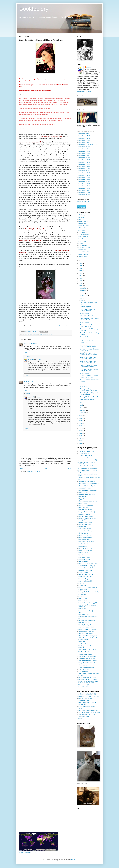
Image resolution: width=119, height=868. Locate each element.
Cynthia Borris (83, 224)
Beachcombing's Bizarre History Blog (89, 696)
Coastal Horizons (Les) (85, 535)
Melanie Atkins (83, 245)
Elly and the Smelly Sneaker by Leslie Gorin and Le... (89, 370)
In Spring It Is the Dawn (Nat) (87, 566)
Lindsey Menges (83, 237)
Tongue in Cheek (83, 672)
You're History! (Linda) (85, 687)
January (83, 413)
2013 (80, 423)
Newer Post (23, 468)
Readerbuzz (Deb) (84, 615)
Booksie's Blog (83, 527)
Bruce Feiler (82, 219)
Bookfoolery (34, 9)
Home (46, 468)
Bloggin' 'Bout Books (84, 499)
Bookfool (31, 359)
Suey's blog (82, 642)
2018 (80, 283)
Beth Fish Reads (83, 492)
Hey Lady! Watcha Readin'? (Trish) (88, 564)
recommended (28, 334)
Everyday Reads (83, 553)
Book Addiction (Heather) (86, 505)
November (83, 291)
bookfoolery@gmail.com (36, 327)
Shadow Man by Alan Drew (88, 399)
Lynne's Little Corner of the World (88, 588)
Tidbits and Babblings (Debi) (87, 667)
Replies (28, 356)
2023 (80, 271)
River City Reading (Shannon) (87, 625)
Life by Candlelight (84, 579)
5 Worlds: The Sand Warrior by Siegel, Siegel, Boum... (89, 377)
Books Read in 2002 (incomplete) (88, 145)
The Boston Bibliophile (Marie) (87, 650)
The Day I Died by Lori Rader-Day (90, 397)
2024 (80, 268)
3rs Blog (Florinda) (84, 454)
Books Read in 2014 (84, 171)
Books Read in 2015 (84, 173)
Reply (25, 352)
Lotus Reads (82, 585)
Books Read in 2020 (84, 184)
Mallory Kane (82, 241)
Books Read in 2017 (84, 177)
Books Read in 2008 (84, 158)
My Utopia (81, 596)
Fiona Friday (84, 386)
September (84, 296)
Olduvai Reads (83, 601)
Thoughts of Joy (83, 665)
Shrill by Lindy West (86, 307)
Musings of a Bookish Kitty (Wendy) (89, 592)
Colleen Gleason (83, 221)
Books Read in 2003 (84, 147)
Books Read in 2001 (84, 142)
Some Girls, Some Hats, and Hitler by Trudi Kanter (90, 394)
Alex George (82, 215)
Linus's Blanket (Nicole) (85, 581)
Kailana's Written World (85, 570)
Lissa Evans (82, 239)
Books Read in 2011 (84, 164)
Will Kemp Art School (84, 719)
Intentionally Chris (84, 701)
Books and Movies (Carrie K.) (87, 516)
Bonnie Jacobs (28, 344)
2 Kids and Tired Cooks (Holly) (87, 694)
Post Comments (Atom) (34, 471)
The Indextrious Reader (85, 654)
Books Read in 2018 (84, 179)
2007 (80, 438)
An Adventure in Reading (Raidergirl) (89, 484)
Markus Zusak (83, 243)
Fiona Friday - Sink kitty (87, 316)
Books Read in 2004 (84, 149)
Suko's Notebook (83, 644)
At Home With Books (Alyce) (87, 486)
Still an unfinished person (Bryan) (88, 636)
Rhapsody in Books (84, 623)
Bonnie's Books (83, 503)
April (82, 405)
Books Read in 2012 (84, 166)
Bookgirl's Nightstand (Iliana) (87, 512)
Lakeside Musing (83, 572)
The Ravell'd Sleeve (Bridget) (87, 658)
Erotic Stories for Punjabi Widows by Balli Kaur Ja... (90, 319)
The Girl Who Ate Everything (87, 715)
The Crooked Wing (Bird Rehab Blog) (89, 712)
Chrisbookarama (83, 533)
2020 (80, 278)
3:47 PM (39, 359)
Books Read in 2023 (84, 190)
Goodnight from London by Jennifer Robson (88, 310)
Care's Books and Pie (85, 529)
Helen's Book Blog (84, 561)
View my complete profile (84, 92)
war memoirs (46, 334)
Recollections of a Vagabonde (87, 621)
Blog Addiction (83, 497)
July (82, 298)
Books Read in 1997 (84, 134)
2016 (80, 416)
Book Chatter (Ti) (83, 508)
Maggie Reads (83, 590)
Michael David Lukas (84, 248)
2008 (80, 436)
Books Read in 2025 (84, 195)
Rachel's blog (82, 609)
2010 (80, 431)
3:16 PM (30, 381)
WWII (52, 334)
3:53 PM (39, 397)
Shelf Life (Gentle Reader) (86, 634)
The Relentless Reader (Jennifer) (88, 661)
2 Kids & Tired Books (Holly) (86, 451)
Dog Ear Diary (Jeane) (85, 544)
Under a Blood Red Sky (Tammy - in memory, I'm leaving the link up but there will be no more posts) (89, 681)
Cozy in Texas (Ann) (84, 540)
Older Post (68, 468)
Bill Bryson (82, 217)
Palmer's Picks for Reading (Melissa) (89, 603)
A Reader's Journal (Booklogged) (88, 468)
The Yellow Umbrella (84, 717)
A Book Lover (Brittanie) (85, 458)
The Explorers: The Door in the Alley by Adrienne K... (89, 326)
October (83, 293)
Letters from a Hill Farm (85, 577)
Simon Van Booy (83, 254)
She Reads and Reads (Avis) (87, 631)
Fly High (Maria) (83, 555)
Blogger (73, 860)
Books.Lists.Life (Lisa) (85, 524)
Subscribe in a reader (83, 202)
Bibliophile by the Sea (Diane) (87, 495)
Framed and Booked (84, 557)
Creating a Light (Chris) (85, 698)
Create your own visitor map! (27, 852)
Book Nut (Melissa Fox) (85, 510)
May (82, 403)
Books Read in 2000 (84, 140)
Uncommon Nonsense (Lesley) (87, 677)
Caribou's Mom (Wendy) (85, 531)
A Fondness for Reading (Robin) (88, 460)
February (83, 410)
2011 (80, 428)
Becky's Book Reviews (85, 488)
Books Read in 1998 (84, 136)
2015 (80, 418)
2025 (80, 266)
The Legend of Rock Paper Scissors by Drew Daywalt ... (89, 346)
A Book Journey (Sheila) (85, 456)
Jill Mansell (82, 228)
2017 (80, 286)
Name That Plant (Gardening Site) (88, 710)
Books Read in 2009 (84, 160)
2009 (80, 433)
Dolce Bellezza (83, 546)
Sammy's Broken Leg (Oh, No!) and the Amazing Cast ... (89, 366)
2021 (80, 276)
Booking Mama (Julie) (85, 514)
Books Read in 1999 (84, 138)
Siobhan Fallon (83, 256)
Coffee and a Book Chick (86, 537)
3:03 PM (36, 344)
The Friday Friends (84, 652)
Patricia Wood (82, 250)
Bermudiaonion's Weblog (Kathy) (88, 490)
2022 (80, 273)
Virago (41, 334)
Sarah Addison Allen (84, 252)
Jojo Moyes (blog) (84, 235)
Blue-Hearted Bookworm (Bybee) (88, 501)
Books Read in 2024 (84, 193)
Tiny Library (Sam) (84, 669)
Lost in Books (82, 583)
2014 (80, 421)
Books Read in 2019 (84, 182)
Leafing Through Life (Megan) (87, 574)
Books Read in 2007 (84, 155)
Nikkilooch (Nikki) (83, 598)
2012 (80, 426)
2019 (80, 281)
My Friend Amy (83, 594)
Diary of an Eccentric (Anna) (87, 542)
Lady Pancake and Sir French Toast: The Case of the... (88, 358)
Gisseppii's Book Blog (85, 559)
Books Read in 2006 (84, 153)
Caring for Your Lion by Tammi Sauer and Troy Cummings (89, 354)
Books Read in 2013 (84, 169)
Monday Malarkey (85, 313)
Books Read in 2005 (84, 151)
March (82, 408)
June (82, 301)
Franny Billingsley (84, 226)
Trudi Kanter (35, 334)
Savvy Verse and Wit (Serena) (87, 629)
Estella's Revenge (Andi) (86, 551)
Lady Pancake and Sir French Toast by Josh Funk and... (88, 362)
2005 (80, 443)
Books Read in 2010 (84, 162)
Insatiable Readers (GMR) (86, 568)
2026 (80, 263)
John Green (82, 230)
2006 (80, 441)
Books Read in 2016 (84, 175)
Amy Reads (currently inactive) (87, 481)
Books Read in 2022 (84, 188)
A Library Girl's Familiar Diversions (88, 466)
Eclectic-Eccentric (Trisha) (86, 548)
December (83, 288)
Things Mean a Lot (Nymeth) (87, 663)
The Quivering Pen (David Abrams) (88, 656)
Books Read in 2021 (84, 186)
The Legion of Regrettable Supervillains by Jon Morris (88, 390)
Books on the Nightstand (86, 522)
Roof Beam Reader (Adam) (86, 627)
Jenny (25, 381)
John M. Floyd (83, 232)
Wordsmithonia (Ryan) (85, 685)
